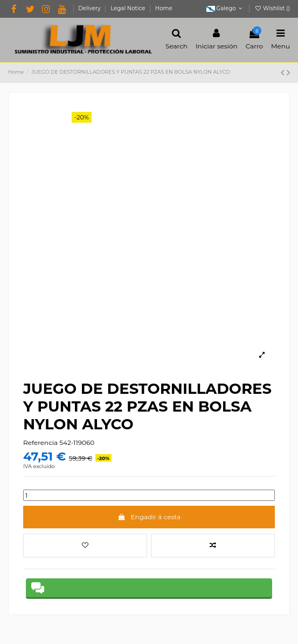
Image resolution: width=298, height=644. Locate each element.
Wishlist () (272, 8)
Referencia (40, 443)
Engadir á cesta (149, 517)
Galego (226, 8)
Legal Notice (129, 8)
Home (164, 8)
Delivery (90, 8)
